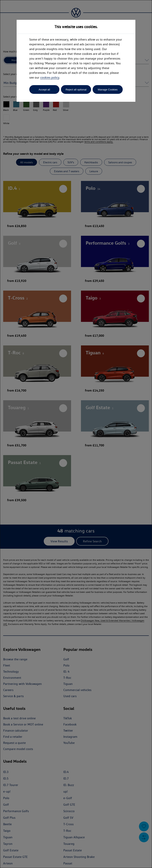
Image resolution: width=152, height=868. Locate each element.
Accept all (44, 90)
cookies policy (50, 77)
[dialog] (76, 434)
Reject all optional (76, 90)
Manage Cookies (108, 90)
